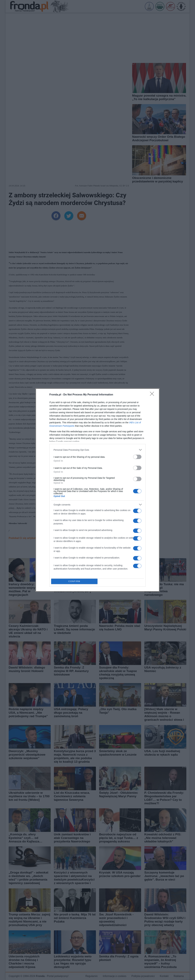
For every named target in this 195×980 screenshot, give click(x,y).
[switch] (137, 457)
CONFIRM (74, 581)
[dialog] (97, 490)
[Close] (153, 395)
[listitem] (97, 450)
